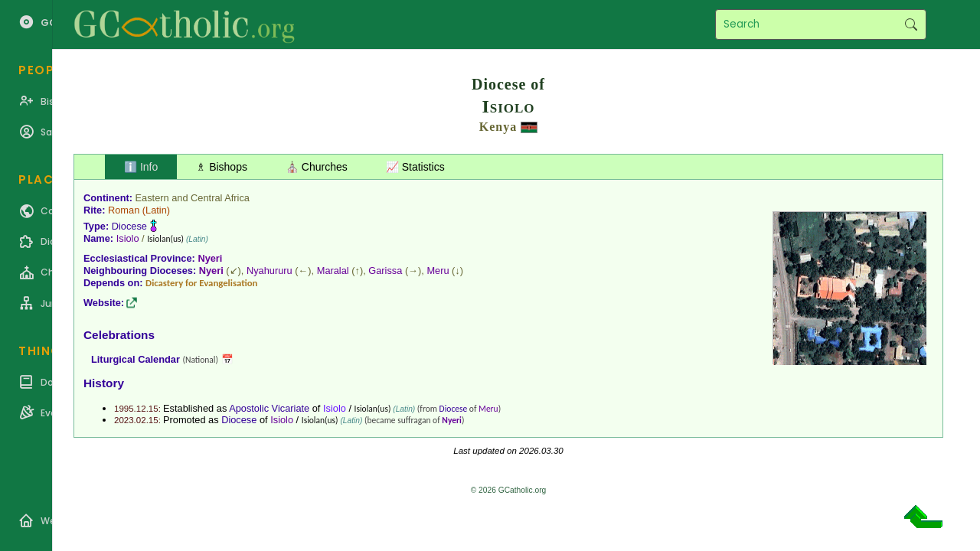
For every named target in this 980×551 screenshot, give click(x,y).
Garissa (385, 271)
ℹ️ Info (141, 167)
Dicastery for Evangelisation (201, 283)
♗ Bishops (222, 167)
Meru (438, 271)
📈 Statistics (415, 167)
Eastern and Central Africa (193, 198)
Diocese (129, 226)
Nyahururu (269, 271)
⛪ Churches (317, 167)
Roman (124, 210)
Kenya (498, 127)
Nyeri (210, 258)
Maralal (333, 271)
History (104, 383)
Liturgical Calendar (136, 359)
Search (911, 24)
